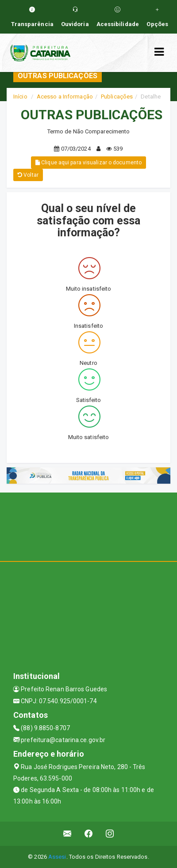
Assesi (57, 857)
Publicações (117, 97)
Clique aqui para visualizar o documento (88, 163)
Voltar (28, 175)
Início (20, 97)
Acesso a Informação (65, 97)
